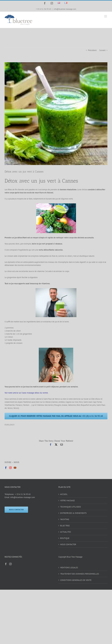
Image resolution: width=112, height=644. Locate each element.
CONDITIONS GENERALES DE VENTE (76, 580)
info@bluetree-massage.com (65, 9)
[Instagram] (10, 468)
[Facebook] (6, 468)
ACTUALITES (66, 532)
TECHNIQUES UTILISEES (71, 507)
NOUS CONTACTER (68, 544)
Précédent (92, 50)
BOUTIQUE (65, 538)
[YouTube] (15, 468)
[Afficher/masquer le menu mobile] (106, 16)
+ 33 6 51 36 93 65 (23, 494)
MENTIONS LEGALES (69, 568)
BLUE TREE (65, 526)
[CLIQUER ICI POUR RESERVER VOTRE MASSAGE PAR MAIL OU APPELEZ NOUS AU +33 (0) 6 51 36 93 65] (56, 416)
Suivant (102, 50)
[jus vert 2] (56, 114)
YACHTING (65, 519)
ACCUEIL (64, 494)
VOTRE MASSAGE (67, 501)
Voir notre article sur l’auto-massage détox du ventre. (27, 393)
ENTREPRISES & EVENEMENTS (73, 513)
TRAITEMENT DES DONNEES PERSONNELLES (80, 574)
